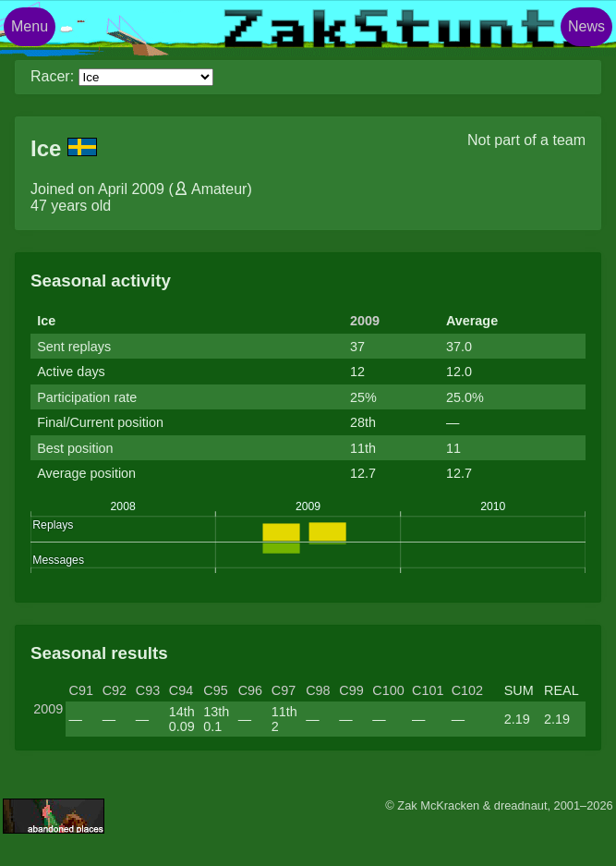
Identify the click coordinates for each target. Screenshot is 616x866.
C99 (351, 690)
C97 (284, 690)
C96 (250, 690)
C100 (388, 690)
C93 (148, 690)
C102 (467, 690)
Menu (30, 26)
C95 (215, 690)
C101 (428, 690)
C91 (81, 690)
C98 (318, 690)
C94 (181, 690)
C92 (115, 690)
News (586, 26)
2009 (365, 321)
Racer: (52, 76)
